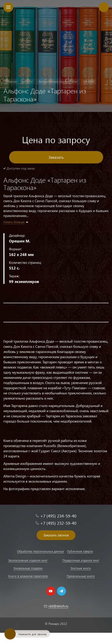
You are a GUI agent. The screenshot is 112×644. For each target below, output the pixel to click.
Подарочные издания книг (81, 560)
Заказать (56, 157)
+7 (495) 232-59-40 (58, 523)
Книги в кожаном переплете (28, 576)
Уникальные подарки (28, 568)
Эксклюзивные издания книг (28, 560)
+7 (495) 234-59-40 (58, 516)
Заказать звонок (56, 535)
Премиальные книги (81, 576)
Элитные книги (81, 568)
